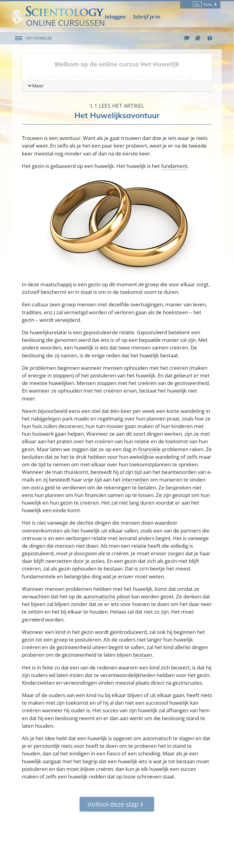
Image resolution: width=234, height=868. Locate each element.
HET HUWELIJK (39, 38)
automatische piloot (107, 596)
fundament (174, 166)
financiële (149, 449)
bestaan (143, 655)
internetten (135, 480)
